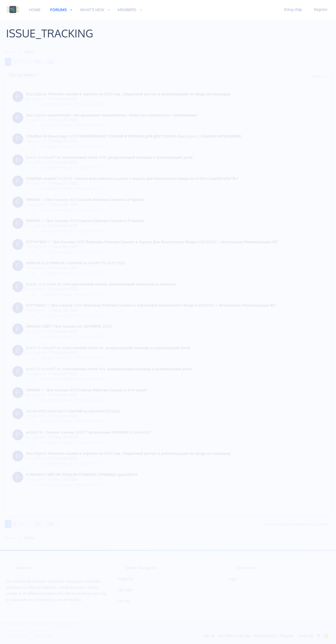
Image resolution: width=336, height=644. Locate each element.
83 (39, 62)
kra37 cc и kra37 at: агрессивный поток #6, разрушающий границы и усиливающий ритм (109, 348)
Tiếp (52, 62)
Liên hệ (123, 601)
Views (24, 75)
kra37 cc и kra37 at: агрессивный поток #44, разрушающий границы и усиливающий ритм (111, 157)
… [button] (31, 62)
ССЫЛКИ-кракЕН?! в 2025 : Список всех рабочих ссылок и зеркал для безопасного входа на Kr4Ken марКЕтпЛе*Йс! (133, 178)
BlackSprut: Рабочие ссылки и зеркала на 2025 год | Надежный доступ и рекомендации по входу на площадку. (130, 94)
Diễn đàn (125, 590)
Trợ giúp (287, 636)
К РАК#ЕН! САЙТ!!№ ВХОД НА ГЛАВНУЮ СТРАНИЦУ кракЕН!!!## (83, 474)
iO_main (18, 636)
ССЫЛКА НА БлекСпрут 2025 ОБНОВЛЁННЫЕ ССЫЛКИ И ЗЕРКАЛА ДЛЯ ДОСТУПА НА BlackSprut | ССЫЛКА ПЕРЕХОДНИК (135, 136)
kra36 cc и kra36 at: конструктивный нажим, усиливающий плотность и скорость (102, 284)
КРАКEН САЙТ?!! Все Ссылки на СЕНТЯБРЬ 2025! (70, 326)
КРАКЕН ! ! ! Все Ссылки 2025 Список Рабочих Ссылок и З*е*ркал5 (88, 390)
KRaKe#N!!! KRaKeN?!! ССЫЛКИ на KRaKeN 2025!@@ (75, 411)
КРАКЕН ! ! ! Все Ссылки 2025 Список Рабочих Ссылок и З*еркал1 (86, 221)
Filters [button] (316, 77)
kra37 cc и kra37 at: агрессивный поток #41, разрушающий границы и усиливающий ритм (110, 369)
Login (233, 579)
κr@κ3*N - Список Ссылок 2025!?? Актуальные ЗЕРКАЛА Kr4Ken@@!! (90, 432)
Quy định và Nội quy (234, 636)
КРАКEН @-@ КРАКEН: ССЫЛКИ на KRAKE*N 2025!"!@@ (77, 263)
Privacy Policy (266, 636)
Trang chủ (125, 579)
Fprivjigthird (37, 99)
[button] (71, 10)
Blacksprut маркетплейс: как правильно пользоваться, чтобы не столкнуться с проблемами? (113, 115)
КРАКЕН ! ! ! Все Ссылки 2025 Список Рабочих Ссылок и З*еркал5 (87, 199)
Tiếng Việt (43, 636)
